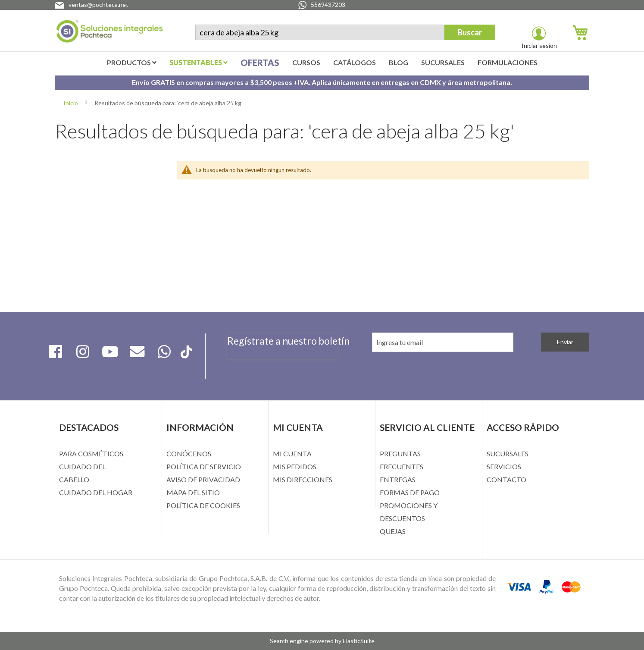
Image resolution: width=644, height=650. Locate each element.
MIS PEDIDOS (295, 466)
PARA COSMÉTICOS (91, 454)
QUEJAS (393, 531)
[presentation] (282, 364)
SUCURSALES (508, 454)
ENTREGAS (398, 479)
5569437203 (328, 5)
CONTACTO (506, 479)
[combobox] (320, 32)
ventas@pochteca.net (98, 5)
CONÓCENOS (189, 454)
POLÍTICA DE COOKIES (203, 505)
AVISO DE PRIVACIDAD (203, 479)
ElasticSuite (359, 641)
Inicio (71, 103)
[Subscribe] (565, 342)
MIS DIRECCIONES (303, 479)
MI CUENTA (292, 454)
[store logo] (109, 33)
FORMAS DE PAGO (410, 492)
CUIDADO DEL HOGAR (96, 492)
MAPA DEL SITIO (193, 492)
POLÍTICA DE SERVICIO (204, 466)
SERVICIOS (504, 466)
